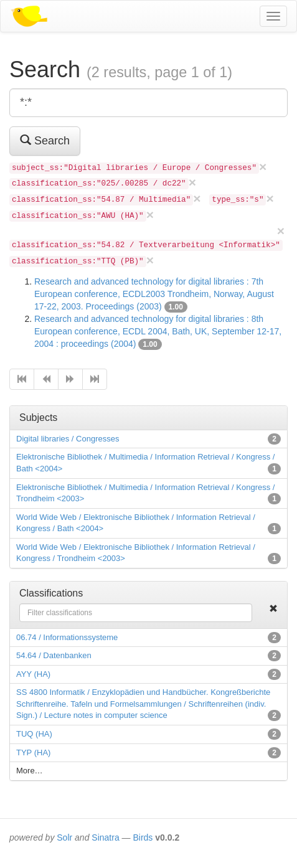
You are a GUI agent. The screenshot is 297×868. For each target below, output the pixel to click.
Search (45, 140)
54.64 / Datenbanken (54, 655)
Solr (64, 837)
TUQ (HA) (34, 734)
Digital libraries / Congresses (68, 439)
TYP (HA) (33, 752)
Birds (143, 837)
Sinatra (105, 837)
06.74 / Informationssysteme (67, 637)
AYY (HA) (33, 674)
